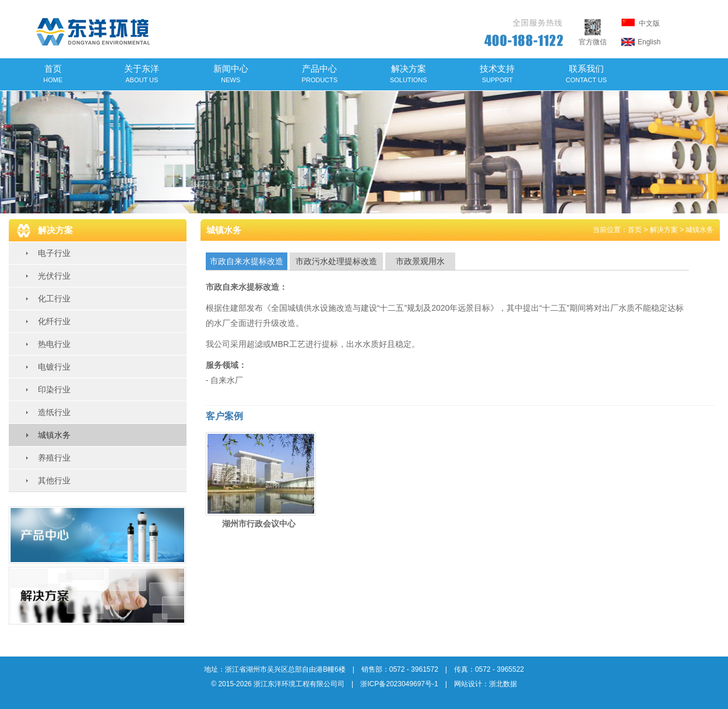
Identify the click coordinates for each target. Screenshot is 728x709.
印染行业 (54, 389)
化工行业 (54, 299)
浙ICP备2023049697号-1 (399, 684)
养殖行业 (54, 458)
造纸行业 (54, 412)
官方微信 (593, 38)
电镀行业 (54, 367)
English (641, 42)
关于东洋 (142, 73)
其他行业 (54, 480)
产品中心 (319, 73)
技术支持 (497, 73)
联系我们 (587, 73)
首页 (53, 73)
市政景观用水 (420, 261)
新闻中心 (231, 73)
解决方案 (409, 73)
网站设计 (468, 684)
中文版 (641, 23)
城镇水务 (54, 435)
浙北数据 (503, 684)
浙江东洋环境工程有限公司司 (299, 684)
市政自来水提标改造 (247, 261)
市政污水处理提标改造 (336, 261)
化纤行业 (54, 321)
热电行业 (54, 344)
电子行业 (54, 253)
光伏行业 (54, 276)
